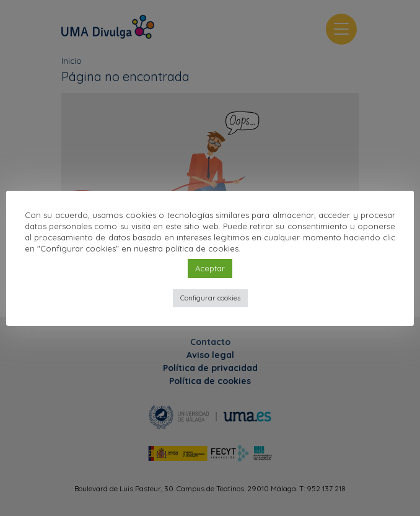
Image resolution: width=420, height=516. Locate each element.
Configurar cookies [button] (210, 298)
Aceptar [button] (210, 268)
